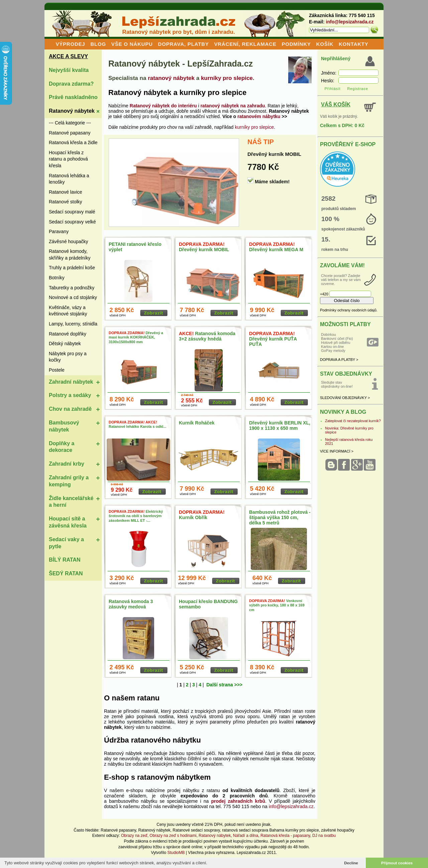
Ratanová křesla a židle (73, 142)
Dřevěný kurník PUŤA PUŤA (273, 339)
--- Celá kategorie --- (70, 123)
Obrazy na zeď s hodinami (173, 836)
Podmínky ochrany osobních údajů (348, 310)
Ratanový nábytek (72, 111)
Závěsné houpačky (69, 242)
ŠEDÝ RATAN (66, 573)
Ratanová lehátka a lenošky (69, 179)
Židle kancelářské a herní (71, 502)
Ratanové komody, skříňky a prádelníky (70, 255)
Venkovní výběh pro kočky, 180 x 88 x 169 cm (277, 605)
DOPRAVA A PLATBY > (339, 360)
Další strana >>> (224, 685)
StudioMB (176, 853)
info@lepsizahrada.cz (350, 22)
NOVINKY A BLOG (343, 412)
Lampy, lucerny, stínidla (73, 324)
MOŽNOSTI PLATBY (345, 324)
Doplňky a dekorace (62, 447)
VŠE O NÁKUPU (132, 44)
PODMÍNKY (296, 44)
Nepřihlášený (336, 59)
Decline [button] (351, 863)
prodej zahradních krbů (238, 801)
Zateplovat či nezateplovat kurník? (353, 421)
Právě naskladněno (73, 97)
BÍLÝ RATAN (65, 560)
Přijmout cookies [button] (397, 863)
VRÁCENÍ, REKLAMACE (245, 44)
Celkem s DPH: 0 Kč (342, 125)
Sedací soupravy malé (72, 212)
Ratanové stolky (66, 202)
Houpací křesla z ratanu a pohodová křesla (68, 159)
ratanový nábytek (171, 78)
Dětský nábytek (65, 344)
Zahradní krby (67, 464)
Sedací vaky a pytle (66, 543)
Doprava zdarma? (71, 84)
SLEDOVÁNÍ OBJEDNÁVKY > (345, 398)
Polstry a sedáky (70, 395)
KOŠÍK (325, 44)
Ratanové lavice (66, 192)
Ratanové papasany (70, 133)
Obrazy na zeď (134, 836)
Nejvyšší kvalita (69, 70)
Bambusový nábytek (64, 426)
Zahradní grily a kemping (69, 481)
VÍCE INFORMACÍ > (337, 451)
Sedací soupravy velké (72, 222)
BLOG (98, 44)
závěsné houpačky (338, 830)
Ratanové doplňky (68, 334)
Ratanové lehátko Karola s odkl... (137, 424)
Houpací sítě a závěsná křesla (68, 522)
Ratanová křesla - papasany (285, 836)
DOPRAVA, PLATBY (184, 44)
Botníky (57, 278)
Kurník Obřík (202, 515)
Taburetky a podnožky (72, 288)
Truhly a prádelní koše (72, 268)
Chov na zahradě (70, 409)
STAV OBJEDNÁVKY (346, 374)
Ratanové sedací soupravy (196, 830)
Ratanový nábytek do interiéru (163, 106)
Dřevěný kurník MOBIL (274, 154)
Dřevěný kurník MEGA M (276, 247)
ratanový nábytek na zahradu (233, 106)
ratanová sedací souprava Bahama (253, 830)
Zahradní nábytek (71, 382)
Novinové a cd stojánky (73, 297)
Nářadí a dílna (246, 836)
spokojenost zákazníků (343, 229)
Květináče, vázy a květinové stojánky (68, 311)
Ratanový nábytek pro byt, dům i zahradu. (178, 32)
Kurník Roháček (197, 423)
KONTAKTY (354, 44)
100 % (330, 219)
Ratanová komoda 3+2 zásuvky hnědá (207, 336)
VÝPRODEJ (70, 44)
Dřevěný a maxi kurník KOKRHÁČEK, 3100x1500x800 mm (136, 337)
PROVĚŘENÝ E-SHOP (348, 144)
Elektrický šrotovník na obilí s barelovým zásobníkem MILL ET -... (136, 516)
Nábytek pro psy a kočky (68, 357)
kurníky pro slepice (227, 78)
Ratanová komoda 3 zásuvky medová (131, 604)
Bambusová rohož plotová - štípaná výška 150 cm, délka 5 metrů (280, 517)
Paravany (59, 231)
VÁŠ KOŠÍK (336, 105)
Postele (57, 370)
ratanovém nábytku (259, 116)
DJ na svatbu (324, 836)
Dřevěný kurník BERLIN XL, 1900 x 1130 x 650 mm (280, 425)
